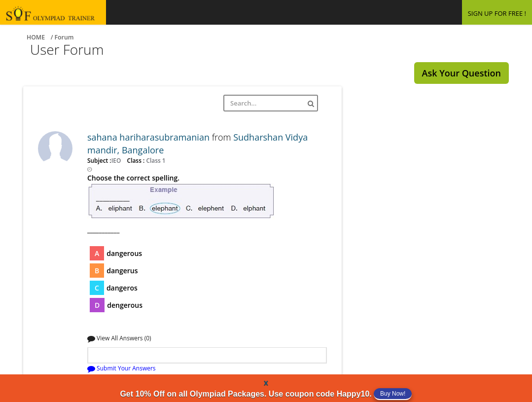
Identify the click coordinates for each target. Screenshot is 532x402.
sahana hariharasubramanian (150, 137)
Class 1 (155, 160)
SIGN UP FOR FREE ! (497, 13)
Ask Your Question (461, 73)
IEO (117, 160)
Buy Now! (393, 394)
